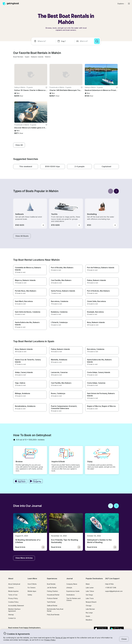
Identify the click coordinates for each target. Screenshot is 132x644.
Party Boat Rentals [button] (53, 615)
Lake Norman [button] (90, 609)
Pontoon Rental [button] (52, 598)
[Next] (116, 191)
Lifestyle (69, 588)
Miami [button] (88, 584)
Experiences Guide (73, 591)
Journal (70, 579)
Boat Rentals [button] (51, 584)
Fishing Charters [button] (52, 591)
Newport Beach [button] (91, 602)
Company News (72, 584)
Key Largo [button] (89, 613)
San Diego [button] (89, 595)
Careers (11, 588)
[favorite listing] (46, 87)
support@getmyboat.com (114, 591)
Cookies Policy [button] (13, 602)
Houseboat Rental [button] (53, 595)
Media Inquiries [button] (13, 591)
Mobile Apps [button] (32, 591)
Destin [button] (88, 616)
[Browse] (121, 4)
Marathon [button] (89, 620)
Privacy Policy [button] (50, 640)
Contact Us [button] (12, 618)
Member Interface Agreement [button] (14, 610)
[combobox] (44, 41)
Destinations (71, 595)
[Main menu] (129, 4)
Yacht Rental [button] (51, 602)
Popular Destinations (94, 579)
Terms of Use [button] (61, 638)
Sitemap (11, 615)
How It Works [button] (32, 584)
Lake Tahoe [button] (90, 591)
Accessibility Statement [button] (16, 606)
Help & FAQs (109, 584)
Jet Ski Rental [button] (52, 588)
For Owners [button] (32, 588)
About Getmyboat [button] (14, 584)
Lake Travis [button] (90, 598)
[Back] (111, 191)
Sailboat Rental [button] (52, 606)
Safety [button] (30, 595)
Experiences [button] (52, 579)
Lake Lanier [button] (90, 588)
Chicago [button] (89, 606)
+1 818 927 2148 (111, 588)
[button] (18, 57)
